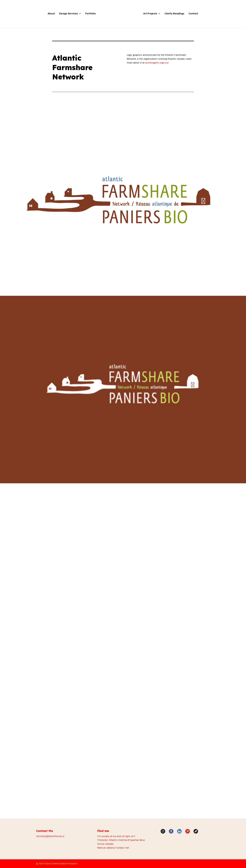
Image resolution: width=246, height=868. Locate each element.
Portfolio (91, 14)
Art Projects (150, 14)
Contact (193, 14)
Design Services (69, 14)
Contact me (122, 848)
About (51, 14)
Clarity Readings (174, 14)
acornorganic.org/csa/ (157, 63)
